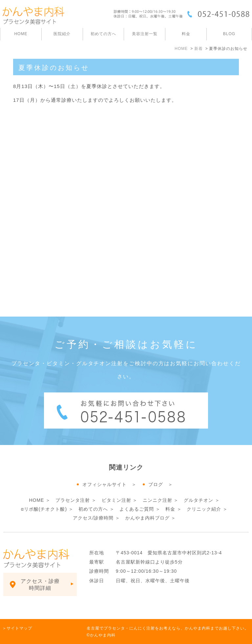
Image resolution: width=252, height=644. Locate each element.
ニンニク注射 (157, 500)
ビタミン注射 (116, 500)
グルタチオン (199, 500)
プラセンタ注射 (73, 500)
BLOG (229, 34)
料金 (186, 34)
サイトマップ (19, 628)
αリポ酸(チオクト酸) (45, 509)
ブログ (156, 484)
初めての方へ (93, 509)
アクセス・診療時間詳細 (40, 585)
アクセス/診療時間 (93, 518)
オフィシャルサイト (105, 484)
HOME (21, 34)
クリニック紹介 (204, 509)
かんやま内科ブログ (147, 518)
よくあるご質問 (137, 509)
